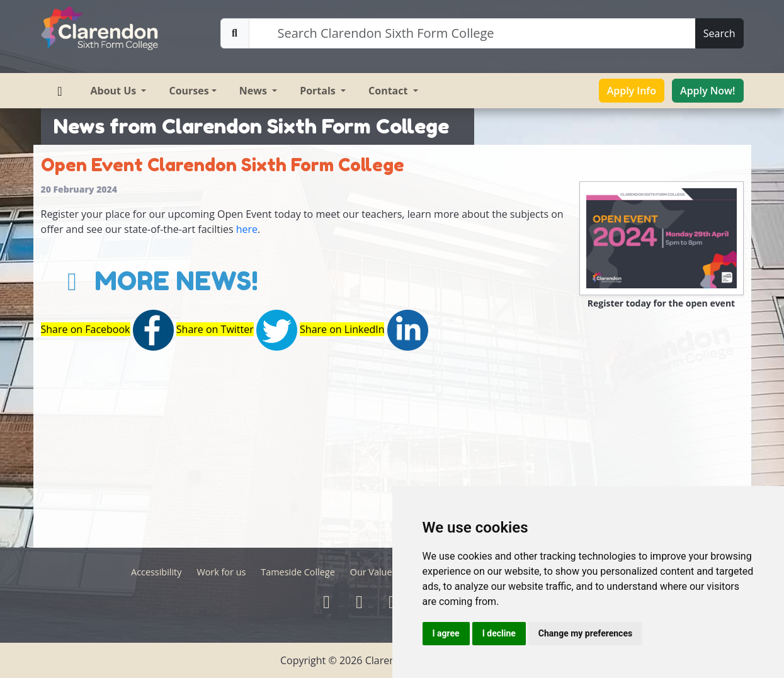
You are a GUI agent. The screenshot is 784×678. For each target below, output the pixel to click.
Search (719, 33)
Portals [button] (319, 91)
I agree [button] (446, 633)
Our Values (373, 572)
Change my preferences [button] (585, 633)
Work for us (221, 572)
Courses (189, 91)
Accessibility (156, 572)
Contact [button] (389, 91)
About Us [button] (115, 91)
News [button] (254, 91)
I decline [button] (499, 633)
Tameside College (298, 572)
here (247, 229)
